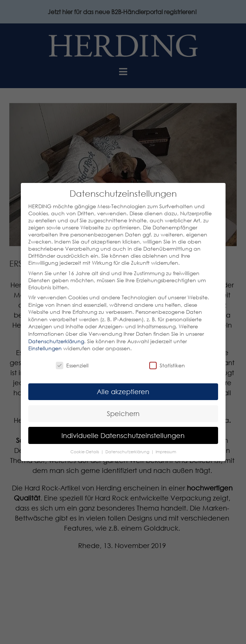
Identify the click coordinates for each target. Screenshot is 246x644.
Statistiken (167, 365)
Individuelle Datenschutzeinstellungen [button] (123, 435)
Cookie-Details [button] (85, 452)
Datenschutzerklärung (56, 341)
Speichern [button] (123, 413)
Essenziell (72, 365)
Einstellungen (45, 348)
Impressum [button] (166, 452)
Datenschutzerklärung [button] (128, 452)
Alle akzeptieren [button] (123, 392)
